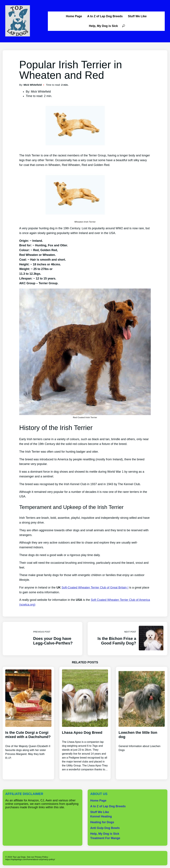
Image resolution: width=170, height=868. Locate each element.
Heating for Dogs (102, 822)
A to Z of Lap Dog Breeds (105, 16)
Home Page (74, 16)
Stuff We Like (137, 16)
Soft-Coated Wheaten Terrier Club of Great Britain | (95, 588)
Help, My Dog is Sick (103, 26)
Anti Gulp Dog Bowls (105, 828)
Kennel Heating (101, 816)
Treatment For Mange (105, 838)
